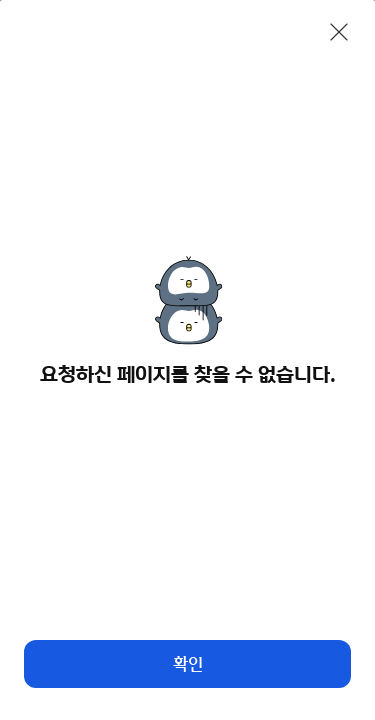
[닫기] (339, 32)
